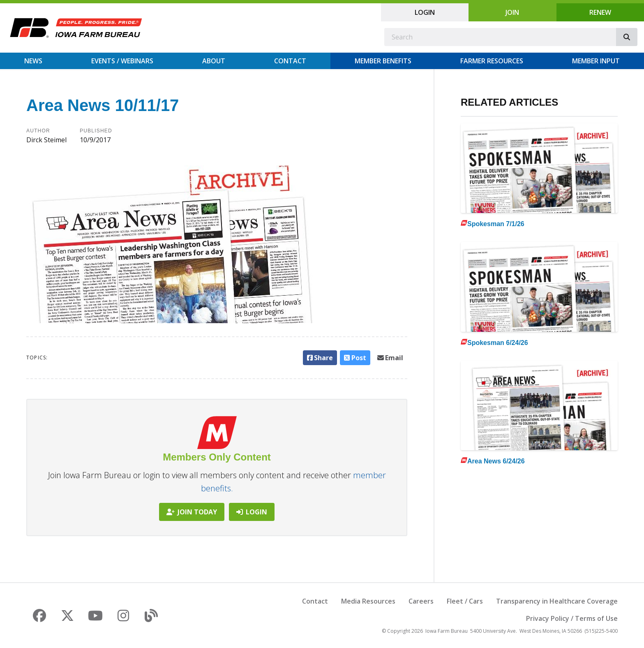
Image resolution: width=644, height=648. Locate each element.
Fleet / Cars (465, 601)
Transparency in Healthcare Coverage (557, 601)
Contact (290, 61)
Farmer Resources (492, 61)
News (33, 61)
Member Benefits (383, 61)
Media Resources (368, 601)
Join (512, 12)
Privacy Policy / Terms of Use (572, 618)
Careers (421, 601)
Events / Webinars (122, 61)
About (214, 61)
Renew (600, 12)
